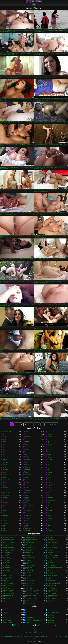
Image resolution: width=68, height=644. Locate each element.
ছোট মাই (50, 437)
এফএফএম (28, 490)
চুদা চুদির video (7, 563)
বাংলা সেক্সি (51, 610)
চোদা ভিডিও (28, 610)
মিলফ (27, 444)
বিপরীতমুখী (28, 516)
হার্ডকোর (50, 434)
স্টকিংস (49, 450)
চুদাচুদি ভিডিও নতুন (8, 598)
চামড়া (4, 472)
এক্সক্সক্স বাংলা (29, 615)
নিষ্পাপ (5, 442)
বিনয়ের (50, 457)
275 (51, 424)
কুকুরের (5, 439)
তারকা (27, 488)
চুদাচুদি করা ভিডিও (52, 576)
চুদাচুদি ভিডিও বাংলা (53, 598)
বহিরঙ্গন (50, 472)
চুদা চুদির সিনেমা (29, 570)
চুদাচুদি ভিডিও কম (30, 588)
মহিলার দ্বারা (28, 447)
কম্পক (49, 490)
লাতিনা (49, 493)
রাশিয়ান (5, 498)
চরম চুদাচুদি (50, 553)
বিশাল (4, 531)
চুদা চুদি (38, 625)
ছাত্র (49, 503)
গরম (26, 455)
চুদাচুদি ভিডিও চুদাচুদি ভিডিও (32, 591)
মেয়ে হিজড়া (28, 511)
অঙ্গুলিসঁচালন (29, 460)
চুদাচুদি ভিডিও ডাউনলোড (32, 593)
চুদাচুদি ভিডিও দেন (52, 596)
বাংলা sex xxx (6, 615)
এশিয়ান (50, 455)
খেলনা (49, 452)
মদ (26, 503)
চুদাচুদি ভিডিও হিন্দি (30, 601)
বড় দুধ (4, 437)
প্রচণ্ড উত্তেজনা (7, 495)
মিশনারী (27, 442)
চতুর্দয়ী (27, 526)
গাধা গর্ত (5, 508)
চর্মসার (4, 477)
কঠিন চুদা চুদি (28, 550)
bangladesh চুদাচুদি (30, 537)
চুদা (26, 613)
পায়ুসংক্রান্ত (28, 452)
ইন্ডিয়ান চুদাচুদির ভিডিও (31, 548)
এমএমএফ (5, 488)
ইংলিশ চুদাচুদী (29, 545)
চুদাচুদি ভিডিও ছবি (52, 591)
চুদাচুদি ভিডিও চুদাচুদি (8, 591)
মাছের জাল (51, 518)
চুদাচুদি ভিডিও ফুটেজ (31, 598)
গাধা (26, 434)
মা (26, 485)
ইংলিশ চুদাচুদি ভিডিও (53, 542)
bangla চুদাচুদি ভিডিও (8, 537)
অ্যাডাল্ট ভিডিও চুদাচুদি (8, 540)
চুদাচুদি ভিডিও (29, 586)
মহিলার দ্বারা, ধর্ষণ (30, 505)
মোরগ (49, 483)
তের (4, 444)
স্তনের (49, 521)
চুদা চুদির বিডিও (52, 565)
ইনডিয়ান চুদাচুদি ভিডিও (9, 548)
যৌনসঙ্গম (50, 511)
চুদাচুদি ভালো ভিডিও (8, 586)
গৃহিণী (49, 488)
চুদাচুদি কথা (28, 576)
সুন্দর (4, 447)
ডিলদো (27, 483)
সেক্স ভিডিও (51, 623)
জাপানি (5, 467)
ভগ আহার (5, 503)
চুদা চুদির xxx (28, 563)
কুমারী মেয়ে (51, 444)
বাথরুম (27, 518)
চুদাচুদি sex (5, 573)
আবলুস (5, 490)
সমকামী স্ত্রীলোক (29, 465)
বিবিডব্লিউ (5, 516)
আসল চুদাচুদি (51, 540)
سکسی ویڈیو (51, 637)
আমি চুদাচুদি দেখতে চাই (31, 540)
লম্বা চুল (50, 516)
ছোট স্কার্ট (28, 531)
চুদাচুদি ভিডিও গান (52, 588)
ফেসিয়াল (28, 477)
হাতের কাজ (6, 485)
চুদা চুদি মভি (6, 560)
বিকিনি (27, 521)
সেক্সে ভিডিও (29, 623)
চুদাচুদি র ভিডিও (52, 601)
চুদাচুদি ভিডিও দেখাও (31, 596)
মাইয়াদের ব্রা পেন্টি (30, 528)
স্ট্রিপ (49, 467)
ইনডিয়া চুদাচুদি (51, 545)
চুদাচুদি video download (31, 573)
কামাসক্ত (50, 460)
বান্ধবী (27, 472)
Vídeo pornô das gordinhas (15, 637)
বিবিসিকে (28, 470)
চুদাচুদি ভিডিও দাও (52, 593)
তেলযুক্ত (27, 500)
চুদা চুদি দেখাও (29, 555)
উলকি (49, 477)
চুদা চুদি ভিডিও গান (30, 558)
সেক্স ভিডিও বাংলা (7, 623)
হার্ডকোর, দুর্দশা (51, 500)
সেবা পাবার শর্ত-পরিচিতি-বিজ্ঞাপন (34, 632)
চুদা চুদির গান (51, 563)
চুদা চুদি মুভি (28, 560)
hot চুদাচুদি (50, 537)
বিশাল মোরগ (6, 462)
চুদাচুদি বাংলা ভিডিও (8, 583)
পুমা (4, 526)
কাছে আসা (28, 475)
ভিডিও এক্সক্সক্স (29, 618)
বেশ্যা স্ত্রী (50, 485)
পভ (49, 470)
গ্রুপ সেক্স (28, 493)
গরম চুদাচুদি (51, 550)
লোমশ (49, 462)
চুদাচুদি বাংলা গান (52, 581)
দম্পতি (4, 483)
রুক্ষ (26, 508)
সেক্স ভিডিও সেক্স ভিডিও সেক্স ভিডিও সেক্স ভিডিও (33, 620)
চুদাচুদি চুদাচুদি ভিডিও (8, 578)
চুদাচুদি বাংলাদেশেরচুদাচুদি (54, 583)
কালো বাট (28, 513)
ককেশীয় (50, 480)
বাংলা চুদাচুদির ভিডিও (53, 613)
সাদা (49, 439)
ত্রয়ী (4, 450)
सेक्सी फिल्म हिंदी (44, 637)
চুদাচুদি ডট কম (29, 578)
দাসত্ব (4, 505)
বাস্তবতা (27, 495)
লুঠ (48, 442)
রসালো (27, 523)
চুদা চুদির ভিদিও (7, 570)
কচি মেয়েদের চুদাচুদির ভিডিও (10, 550)
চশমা (4, 518)
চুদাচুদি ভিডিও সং (7, 601)
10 (42, 424)
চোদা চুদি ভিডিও (7, 610)
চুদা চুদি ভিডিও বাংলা (53, 558)
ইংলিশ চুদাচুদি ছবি (30, 542)
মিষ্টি (49, 475)
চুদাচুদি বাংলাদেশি (29, 583)
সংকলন (5, 465)
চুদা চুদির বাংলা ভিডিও (31, 565)
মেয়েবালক (5, 513)
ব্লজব (27, 432)
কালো (27, 462)
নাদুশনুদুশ (50, 495)
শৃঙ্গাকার (27, 450)
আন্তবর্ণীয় (28, 467)
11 (47, 424)
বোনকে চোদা (51, 618)
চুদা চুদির (50, 560)
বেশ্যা (4, 455)
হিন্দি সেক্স (16, 625)
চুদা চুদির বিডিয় (7, 568)
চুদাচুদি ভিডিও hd (52, 586)
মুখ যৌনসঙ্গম (6, 493)
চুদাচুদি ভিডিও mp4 (8, 588)
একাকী (49, 465)
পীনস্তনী (50, 432)
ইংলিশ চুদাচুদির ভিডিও (8, 545)
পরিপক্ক (49, 513)
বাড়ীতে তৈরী (6, 480)
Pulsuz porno (4, 637)
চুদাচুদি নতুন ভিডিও (30, 581)
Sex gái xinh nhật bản (35, 637)
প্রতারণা (5, 511)
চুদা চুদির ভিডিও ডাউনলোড (55, 568)
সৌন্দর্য (49, 447)
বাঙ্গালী (4, 521)
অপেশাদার (5, 457)
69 (48, 505)
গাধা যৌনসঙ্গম (29, 480)
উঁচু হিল (27, 498)
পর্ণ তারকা (5, 470)
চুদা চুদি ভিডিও (6, 618)
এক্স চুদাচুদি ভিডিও (52, 548)
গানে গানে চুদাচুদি (7, 553)
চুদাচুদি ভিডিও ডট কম (8, 593)
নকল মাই (5, 523)
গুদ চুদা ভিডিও (29, 553)
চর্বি (48, 528)
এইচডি (27, 457)
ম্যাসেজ (50, 508)
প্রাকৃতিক (5, 460)
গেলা (4, 528)
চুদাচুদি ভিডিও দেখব (8, 596)
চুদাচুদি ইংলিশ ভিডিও (53, 573)
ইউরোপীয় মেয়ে (7, 432)
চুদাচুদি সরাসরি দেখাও (31, 604)
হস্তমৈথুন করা (6, 452)
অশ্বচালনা (28, 437)
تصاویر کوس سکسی (59, 637)
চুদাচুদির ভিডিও (34, 1)
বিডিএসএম (51, 498)
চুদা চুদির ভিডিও (29, 568)
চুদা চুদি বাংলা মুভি (7, 558)
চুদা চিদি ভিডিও (7, 555)
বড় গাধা (50, 523)
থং (3, 500)
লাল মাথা (5, 475)
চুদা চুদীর (50, 570)
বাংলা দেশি (5, 613)
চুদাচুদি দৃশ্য (50, 578)
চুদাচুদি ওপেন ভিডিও (8, 576)
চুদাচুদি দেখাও (6, 581)
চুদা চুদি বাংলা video (53, 555)
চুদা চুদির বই (6, 565)
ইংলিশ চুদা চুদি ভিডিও (8, 542)
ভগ (4, 434)
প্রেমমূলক (50, 531)
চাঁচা (26, 439)
